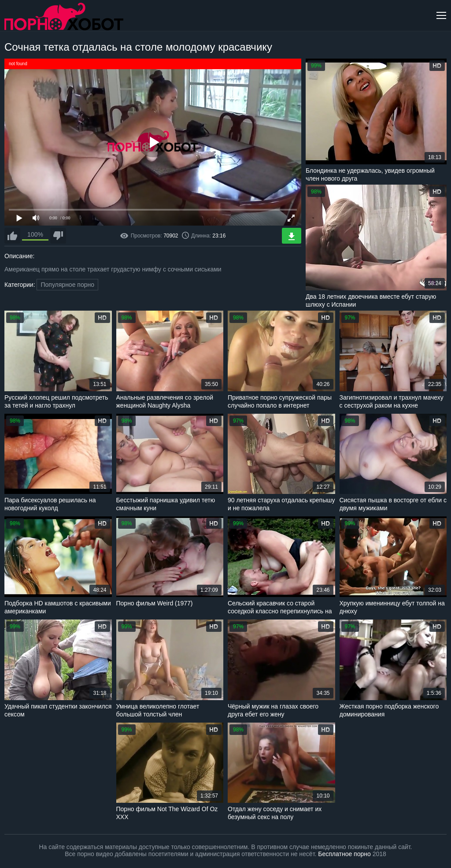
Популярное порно (67, 285)
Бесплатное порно (344, 854)
